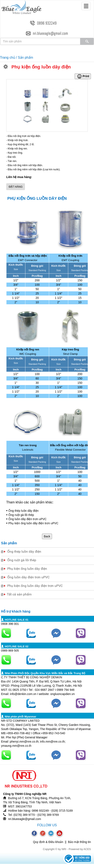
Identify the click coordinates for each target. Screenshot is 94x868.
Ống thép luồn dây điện (23, 511)
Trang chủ (8, 57)
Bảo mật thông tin (79, 842)
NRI (64, 849)
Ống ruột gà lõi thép (21, 515)
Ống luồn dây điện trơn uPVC (27, 519)
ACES (87, 849)
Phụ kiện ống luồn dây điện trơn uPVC (33, 523)
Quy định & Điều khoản (48, 842)
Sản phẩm (25, 57)
